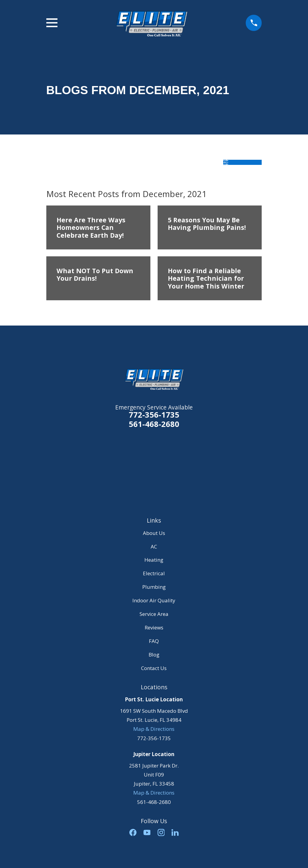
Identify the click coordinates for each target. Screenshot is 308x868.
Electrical (154, 573)
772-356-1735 (154, 415)
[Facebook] (133, 832)
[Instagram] (161, 832)
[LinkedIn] (175, 832)
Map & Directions (154, 729)
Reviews (154, 627)
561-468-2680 (154, 424)
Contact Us (154, 668)
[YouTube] (147, 832)
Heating (154, 560)
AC (154, 547)
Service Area (154, 614)
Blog (154, 655)
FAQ (154, 641)
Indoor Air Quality (154, 600)
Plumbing (154, 587)
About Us (154, 533)
